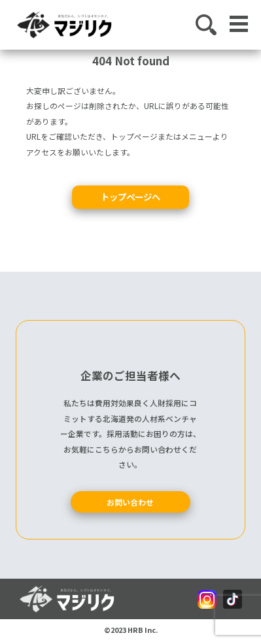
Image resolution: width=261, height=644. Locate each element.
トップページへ (130, 197)
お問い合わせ (130, 502)
